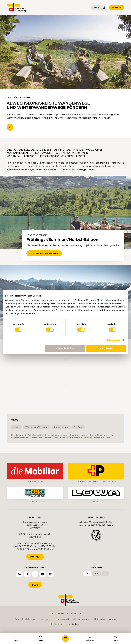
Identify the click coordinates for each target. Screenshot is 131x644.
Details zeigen (114, 340)
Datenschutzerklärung (105, 619)
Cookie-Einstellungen (25, 619)
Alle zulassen (106, 348)
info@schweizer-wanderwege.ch (35, 534)
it (105, 573)
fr (96, 573)
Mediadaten (74, 624)
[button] (66, 638)
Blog (35, 585)
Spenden (117, 7)
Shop (97, 7)
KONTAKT (35, 557)
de (87, 573)
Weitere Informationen (44, 253)
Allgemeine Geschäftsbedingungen (73, 619)
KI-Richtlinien (58, 624)
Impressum (46, 619)
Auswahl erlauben (65, 348)
